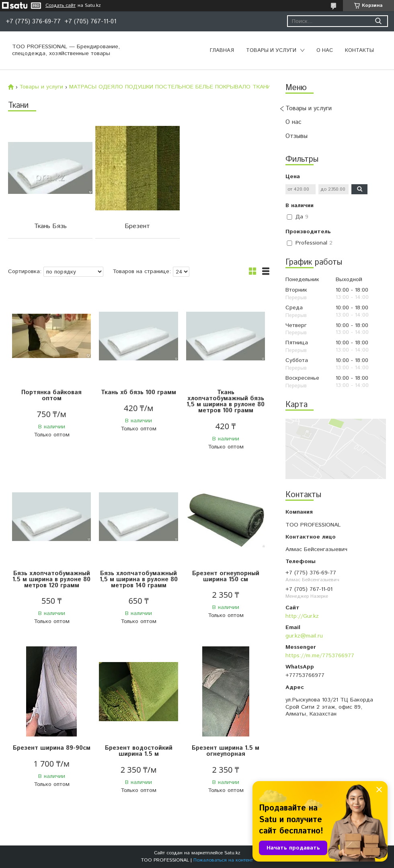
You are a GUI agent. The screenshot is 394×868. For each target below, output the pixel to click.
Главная (222, 50)
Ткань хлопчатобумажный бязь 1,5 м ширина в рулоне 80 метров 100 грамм (226, 401)
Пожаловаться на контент (223, 860)
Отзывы (297, 136)
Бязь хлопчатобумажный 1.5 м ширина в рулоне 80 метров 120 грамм (51, 579)
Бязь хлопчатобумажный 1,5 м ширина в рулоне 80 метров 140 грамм (139, 579)
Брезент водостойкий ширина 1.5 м (139, 751)
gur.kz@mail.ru (304, 636)
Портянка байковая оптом (51, 395)
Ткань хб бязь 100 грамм (139, 392)
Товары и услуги (271, 50)
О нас (325, 50)
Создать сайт (61, 6)
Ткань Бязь (50, 226)
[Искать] (378, 21)
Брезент (137, 226)
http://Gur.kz (302, 616)
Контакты (359, 50)
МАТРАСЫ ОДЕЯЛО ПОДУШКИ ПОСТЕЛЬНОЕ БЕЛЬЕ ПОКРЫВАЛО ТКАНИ (170, 87)
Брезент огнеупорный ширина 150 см (226, 576)
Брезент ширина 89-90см (52, 748)
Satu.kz (232, 853)
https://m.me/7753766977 (320, 656)
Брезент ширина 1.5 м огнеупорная (226, 751)
